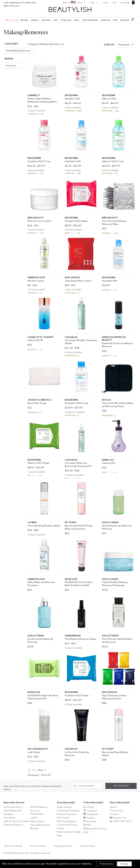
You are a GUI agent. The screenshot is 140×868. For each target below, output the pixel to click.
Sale (115, 20)
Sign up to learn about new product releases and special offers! (32, 788)
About (113, 807)
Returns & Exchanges (69, 832)
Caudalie (10, 84)
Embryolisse (11, 110)
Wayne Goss (37, 821)
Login (106, 3)
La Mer (8, 146)
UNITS (34, 818)
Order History (64, 807)
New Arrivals (12, 20)
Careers (114, 814)
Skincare (46, 20)
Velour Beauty (9, 175)
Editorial (125, 20)
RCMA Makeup (39, 807)
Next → (42, 770)
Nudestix (10, 151)
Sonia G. (35, 811)
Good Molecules (13, 811)
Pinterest (91, 822)
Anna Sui (10, 68)
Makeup (35, 20)
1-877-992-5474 (122, 821)
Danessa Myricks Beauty (9, 101)
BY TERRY (10, 78)
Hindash (8, 814)
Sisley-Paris (11, 162)
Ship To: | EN (74, 2)
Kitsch (8, 135)
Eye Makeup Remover (11, 52)
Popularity (124, 45)
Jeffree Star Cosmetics (17, 821)
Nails (77, 20)
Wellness (105, 20)
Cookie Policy (88, 846)
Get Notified (121, 786)
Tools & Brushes (90, 20)
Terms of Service (13, 846)
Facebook (92, 811)
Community (116, 811)
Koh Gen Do (11, 140)
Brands (24, 20)
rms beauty (11, 157)
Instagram (92, 814)
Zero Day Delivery (67, 821)
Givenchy (10, 121)
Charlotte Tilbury (10, 91)
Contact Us (119, 818)
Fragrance (66, 20)
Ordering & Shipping (68, 811)
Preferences (106, 864)
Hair (56, 20)
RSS (89, 825)
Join (114, 3)
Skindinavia (11, 167)
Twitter (90, 818)
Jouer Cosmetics (10, 128)
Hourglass (9, 818)
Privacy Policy (38, 846)
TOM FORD (37, 814)
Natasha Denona (13, 825)
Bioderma (10, 73)
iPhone (90, 807)
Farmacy (10, 115)
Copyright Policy (63, 846)
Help (94, 3)
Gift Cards (63, 818)
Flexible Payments (67, 814)
